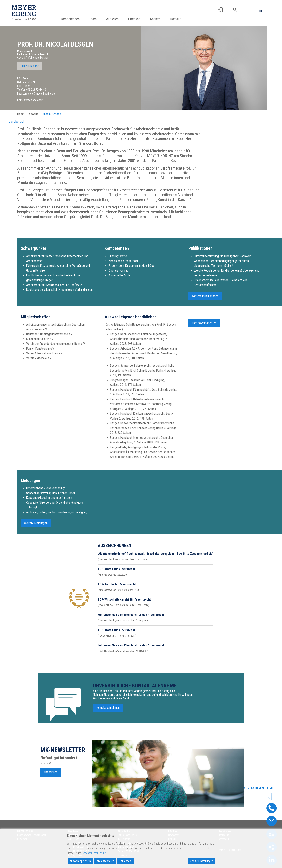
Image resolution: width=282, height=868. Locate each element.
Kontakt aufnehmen (108, 710)
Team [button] (93, 19)
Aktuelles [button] (112, 19)
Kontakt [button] (175, 19)
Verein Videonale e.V (39, 360)
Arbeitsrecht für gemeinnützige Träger (132, 268)
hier (120, 332)
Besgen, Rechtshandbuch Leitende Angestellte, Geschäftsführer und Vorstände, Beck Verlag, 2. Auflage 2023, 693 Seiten (139, 341)
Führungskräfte (118, 259)
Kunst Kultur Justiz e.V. (40, 341)
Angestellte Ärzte (120, 278)
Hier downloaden (204, 325)
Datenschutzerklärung (94, 853)
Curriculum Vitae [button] (30, 66)
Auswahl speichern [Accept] (80, 861)
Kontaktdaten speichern (30, 100)
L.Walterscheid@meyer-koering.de (36, 94)
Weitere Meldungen (36, 526)
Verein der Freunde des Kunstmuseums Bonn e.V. (56, 346)
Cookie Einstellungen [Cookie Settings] (202, 861)
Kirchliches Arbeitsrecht (123, 263)
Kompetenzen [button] (70, 19)
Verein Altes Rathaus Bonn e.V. (45, 356)
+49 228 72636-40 (36, 90)
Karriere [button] (155, 19)
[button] (220, 10)
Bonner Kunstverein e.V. (40, 351)
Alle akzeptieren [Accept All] (105, 861)
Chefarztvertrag (119, 273)
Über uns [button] (134, 19)
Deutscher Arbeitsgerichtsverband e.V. (50, 337)
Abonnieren (51, 774)
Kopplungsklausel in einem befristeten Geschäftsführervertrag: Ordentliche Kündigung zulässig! (55, 505)
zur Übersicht (17, 121)
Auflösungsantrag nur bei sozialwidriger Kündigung (57, 515)
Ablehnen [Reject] (126, 861)
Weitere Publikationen (205, 298)
